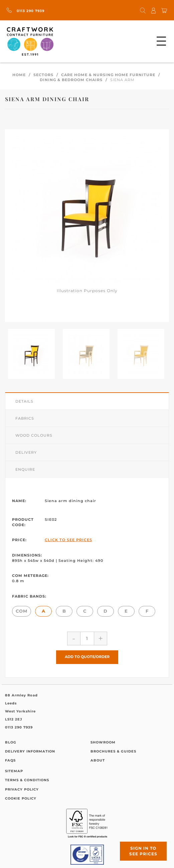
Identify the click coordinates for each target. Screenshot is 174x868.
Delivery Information (30, 751)
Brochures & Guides (113, 751)
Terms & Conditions (27, 780)
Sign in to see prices (143, 851)
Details (24, 401)
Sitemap (14, 771)
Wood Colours (34, 435)
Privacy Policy (22, 789)
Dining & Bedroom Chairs (71, 80)
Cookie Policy (21, 798)
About (98, 760)
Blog (11, 742)
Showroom (103, 742)
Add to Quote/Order (87, 657)
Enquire (25, 469)
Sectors (43, 75)
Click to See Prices (68, 540)
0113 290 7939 (26, 11)
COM (22, 611)
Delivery (26, 452)
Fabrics (25, 418)
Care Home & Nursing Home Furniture (108, 75)
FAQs (10, 760)
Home (19, 75)
